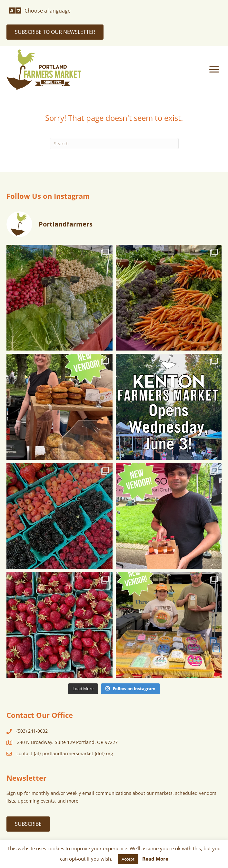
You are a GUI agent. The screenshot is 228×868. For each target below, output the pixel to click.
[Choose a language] (40, 11)
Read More (155, 859)
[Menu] (214, 70)
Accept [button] (128, 859)
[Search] (114, 144)
